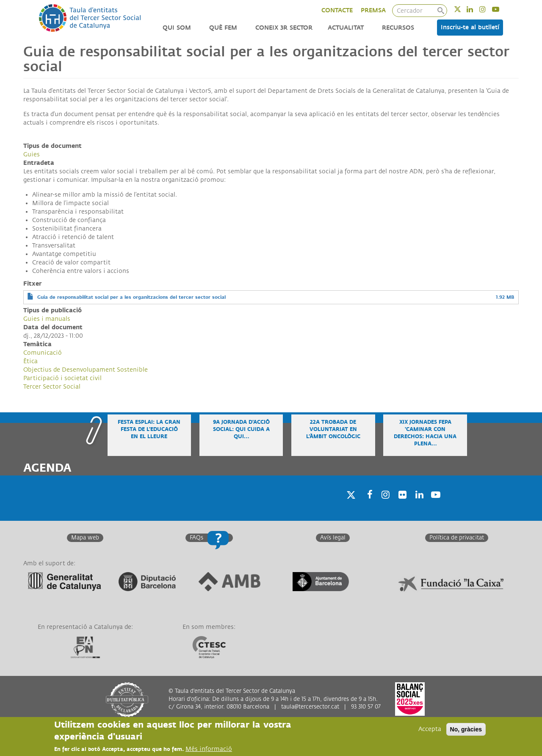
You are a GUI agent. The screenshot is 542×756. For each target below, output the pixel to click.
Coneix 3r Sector (284, 28)
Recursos (398, 28)
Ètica (30, 361)
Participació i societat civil (62, 378)
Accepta (430, 729)
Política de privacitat (457, 538)
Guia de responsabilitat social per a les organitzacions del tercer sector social (131, 297)
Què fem (223, 28)
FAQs (196, 538)
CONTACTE (337, 10)
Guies (32, 154)
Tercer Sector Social (52, 387)
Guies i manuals (47, 319)
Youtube (501, 9)
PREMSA (373, 10)
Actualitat (346, 28)
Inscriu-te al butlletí (470, 27)
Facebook (367, 505)
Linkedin (475, 9)
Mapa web (85, 538)
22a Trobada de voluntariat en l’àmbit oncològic (333, 429)
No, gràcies (466, 729)
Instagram (488, 9)
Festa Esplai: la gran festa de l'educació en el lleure (149, 429)
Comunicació (43, 353)
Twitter (463, 9)
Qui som (177, 28)
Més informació (209, 749)
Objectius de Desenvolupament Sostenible (86, 370)
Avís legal (333, 538)
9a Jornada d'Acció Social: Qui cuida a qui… (241, 429)
